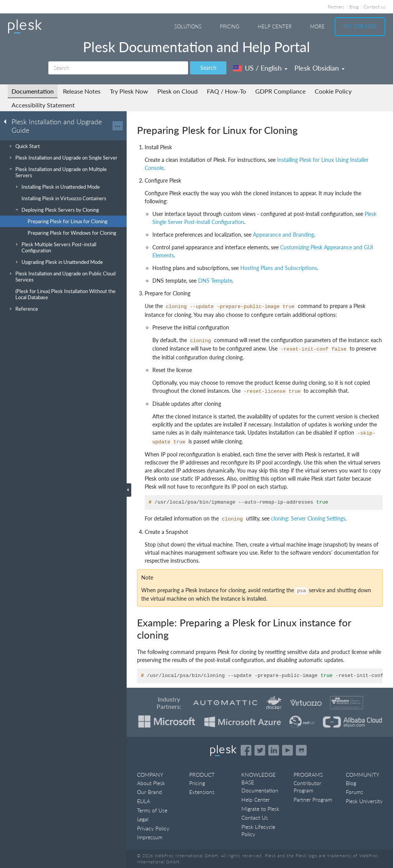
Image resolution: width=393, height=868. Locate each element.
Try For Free (360, 26)
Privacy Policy (153, 828)
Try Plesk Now (129, 91)
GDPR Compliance (280, 91)
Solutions (188, 26)
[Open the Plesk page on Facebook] (246, 750)
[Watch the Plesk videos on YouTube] (287, 750)
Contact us (374, 7)
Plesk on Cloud (178, 91)
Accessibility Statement (43, 105)
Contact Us (255, 818)
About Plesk (151, 783)
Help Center (275, 26)
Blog (354, 7)
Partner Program (313, 800)
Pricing (230, 26)
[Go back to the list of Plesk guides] (7, 121)
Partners (336, 7)
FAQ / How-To (226, 91)
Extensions (202, 792)
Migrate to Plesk (260, 809)
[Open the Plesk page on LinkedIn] (274, 750)
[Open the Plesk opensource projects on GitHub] (301, 750)
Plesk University (364, 801)
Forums (354, 792)
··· (118, 126)
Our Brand (149, 792)
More (317, 26)
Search (208, 68)
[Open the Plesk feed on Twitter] (260, 750)
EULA (144, 801)
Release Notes (82, 91)
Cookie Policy (333, 91)
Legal (143, 819)
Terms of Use (152, 810)
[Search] (118, 68)
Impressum (150, 837)
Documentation (33, 91)
